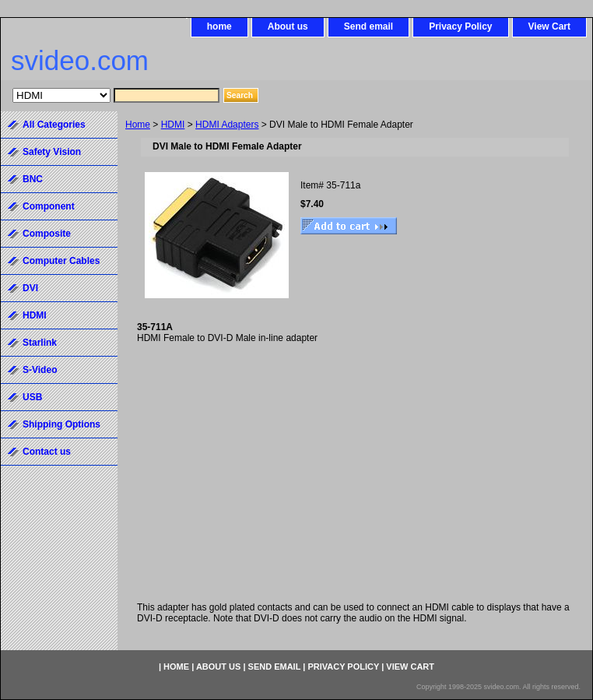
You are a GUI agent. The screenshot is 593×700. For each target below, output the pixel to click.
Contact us (47, 452)
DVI (30, 288)
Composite (47, 234)
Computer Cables (61, 261)
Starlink (40, 343)
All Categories (54, 125)
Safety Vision (52, 152)
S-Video (40, 370)
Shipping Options (61, 424)
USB (32, 397)
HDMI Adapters (227, 125)
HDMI (173, 125)
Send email (368, 26)
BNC (33, 179)
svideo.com (80, 60)
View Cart (549, 26)
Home (138, 125)
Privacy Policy (460, 26)
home (219, 26)
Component (49, 206)
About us (288, 26)
